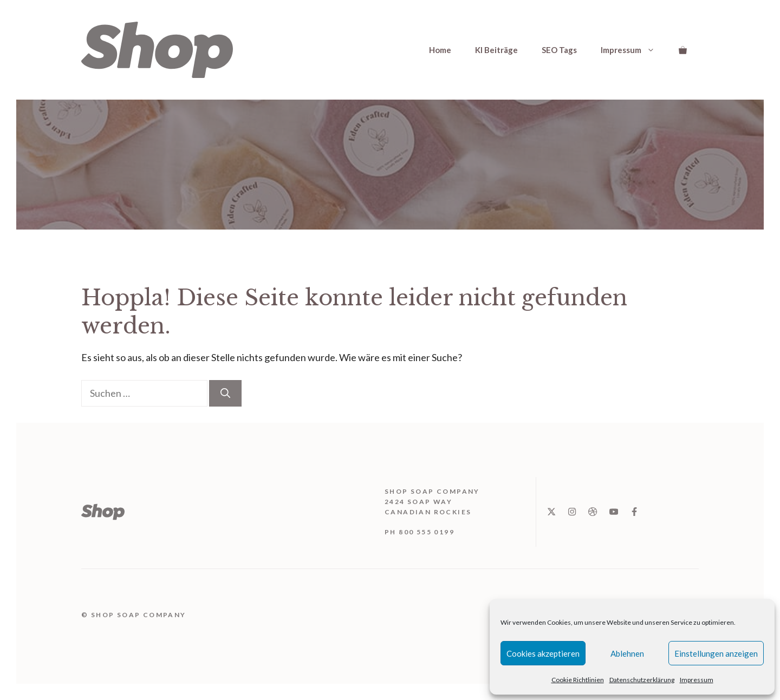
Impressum (697, 680)
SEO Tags (559, 50)
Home (440, 50)
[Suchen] (225, 393)
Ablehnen (627, 653)
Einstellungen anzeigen (716, 653)
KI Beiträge (496, 50)
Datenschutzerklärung (642, 680)
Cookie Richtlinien (578, 680)
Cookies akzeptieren (543, 653)
